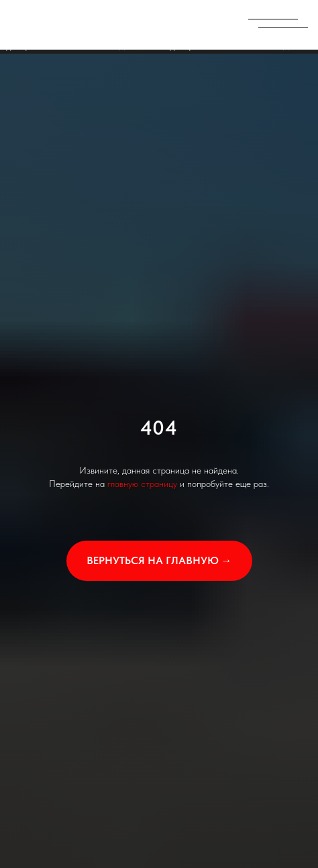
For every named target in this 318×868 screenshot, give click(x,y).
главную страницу (142, 484)
